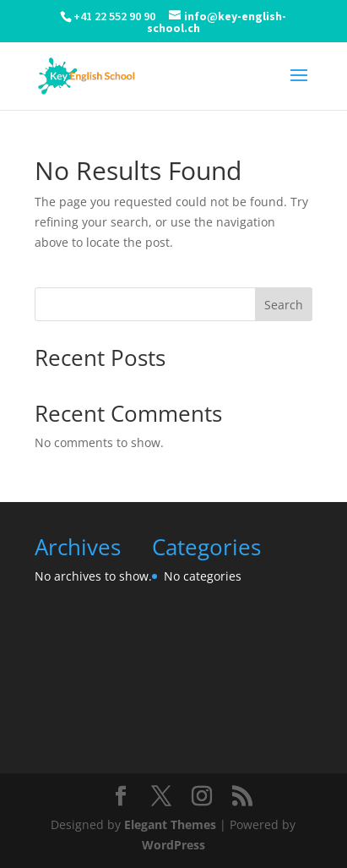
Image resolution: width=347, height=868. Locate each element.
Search (284, 305)
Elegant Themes (170, 824)
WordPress (173, 845)
